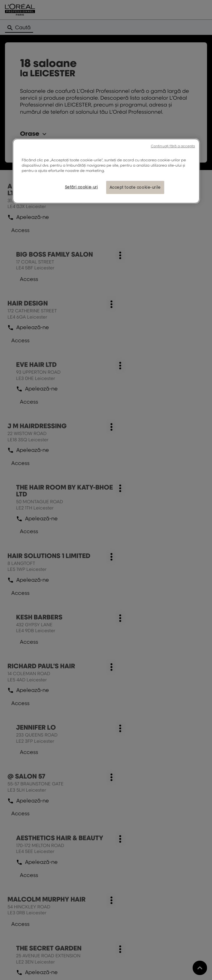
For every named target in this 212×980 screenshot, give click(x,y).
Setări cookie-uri (81, 187)
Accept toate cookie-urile (135, 187)
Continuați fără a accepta (173, 146)
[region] (106, 171)
